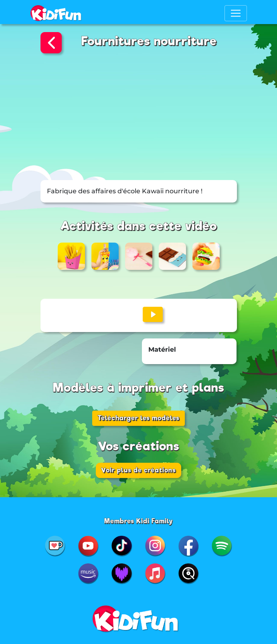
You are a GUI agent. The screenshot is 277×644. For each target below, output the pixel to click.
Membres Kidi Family (139, 521)
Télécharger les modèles (138, 418)
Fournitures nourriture (149, 41)
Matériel (162, 349)
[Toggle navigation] (236, 13)
